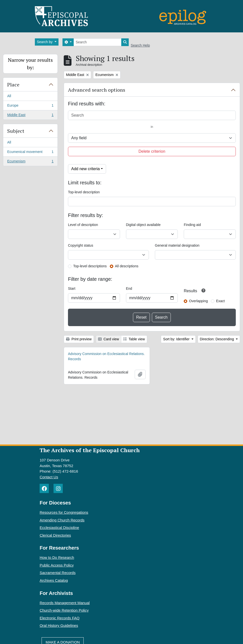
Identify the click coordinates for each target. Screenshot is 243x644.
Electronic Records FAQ (60, 618)
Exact (220, 301)
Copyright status (81, 245)
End (129, 288)
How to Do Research (57, 557)
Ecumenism (30, 162)
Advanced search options (97, 90)
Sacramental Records (58, 573)
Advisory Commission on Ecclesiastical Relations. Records (106, 356)
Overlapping (198, 301)
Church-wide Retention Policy (64, 610)
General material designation (177, 245)
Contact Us (49, 477)
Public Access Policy (57, 565)
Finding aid (192, 225)
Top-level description (84, 192)
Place (13, 85)
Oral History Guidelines (59, 625)
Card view (109, 339)
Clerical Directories (55, 535)
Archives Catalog (54, 580)
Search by (45, 42)
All (9, 96)
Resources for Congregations (64, 512)
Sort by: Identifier (177, 339)
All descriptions (127, 266)
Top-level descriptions (90, 266)
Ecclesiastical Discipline (59, 528)
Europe (30, 106)
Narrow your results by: (30, 64)
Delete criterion (152, 151)
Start (72, 288)
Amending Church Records (62, 520)
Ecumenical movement (30, 153)
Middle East (30, 116)
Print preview (79, 339)
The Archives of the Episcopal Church (90, 450)
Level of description (83, 225)
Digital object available (143, 225)
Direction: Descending (217, 339)
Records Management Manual (65, 603)
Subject (16, 131)
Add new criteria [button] (86, 169)
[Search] (97, 42)
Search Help (140, 45)
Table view (134, 339)
